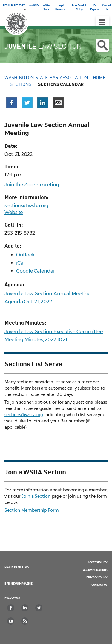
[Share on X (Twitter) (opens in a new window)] (27, 103)
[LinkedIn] (25, 608)
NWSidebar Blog (17, 567)
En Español (95, 7)
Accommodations (95, 570)
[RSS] (25, 621)
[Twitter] (39, 608)
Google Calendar (36, 271)
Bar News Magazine (19, 583)
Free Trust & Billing (79, 7)
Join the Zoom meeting (32, 185)
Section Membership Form (32, 510)
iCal (20, 263)
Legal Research (61, 7)
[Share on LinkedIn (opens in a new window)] (43, 103)
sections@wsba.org (26, 206)
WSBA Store (46, 7)
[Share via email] (58, 103)
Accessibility (98, 562)
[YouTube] (11, 621)
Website (14, 212)
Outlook (25, 255)
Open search (102, 45)
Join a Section (36, 496)
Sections (21, 84)
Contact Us (106, 7)
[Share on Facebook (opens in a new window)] (12, 103)
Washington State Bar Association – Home (56, 77)
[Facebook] (11, 608)
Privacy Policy (97, 577)
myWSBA (34, 5)
